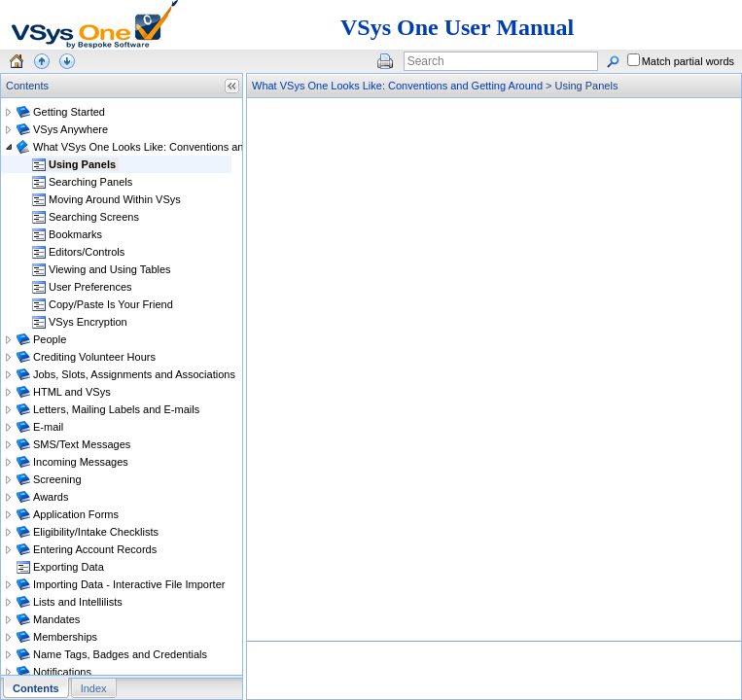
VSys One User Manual (457, 27)
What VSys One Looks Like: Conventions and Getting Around (397, 86)
